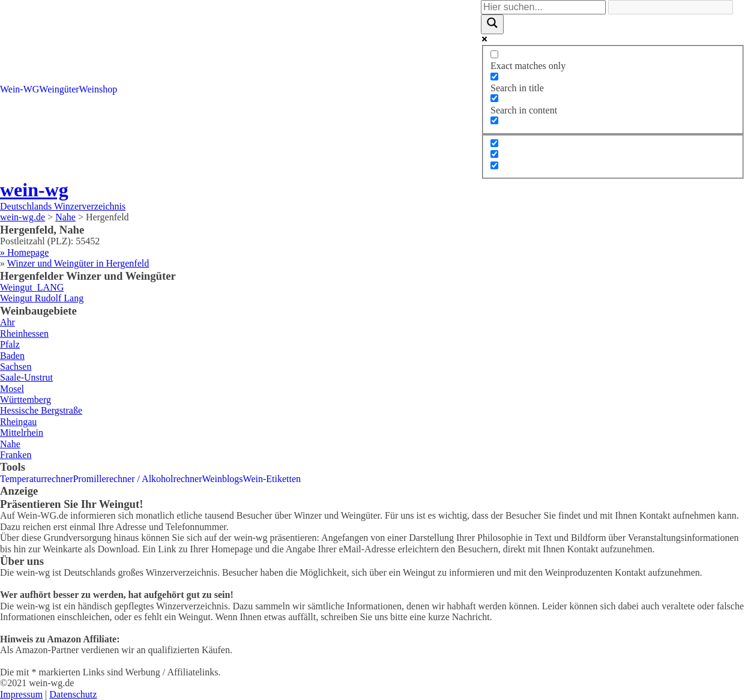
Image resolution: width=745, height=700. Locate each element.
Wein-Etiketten (272, 479)
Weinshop (98, 89)
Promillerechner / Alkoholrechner (137, 479)
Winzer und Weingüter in (78, 263)
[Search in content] (494, 98)
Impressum (21, 694)
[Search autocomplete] (671, 7)
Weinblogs (223, 479)
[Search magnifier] (492, 24)
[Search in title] (494, 77)
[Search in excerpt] (494, 120)
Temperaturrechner (36, 479)
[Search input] (543, 7)
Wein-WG (20, 89)
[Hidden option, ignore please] (494, 143)
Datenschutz (73, 694)
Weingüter (59, 89)
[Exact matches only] (494, 54)
